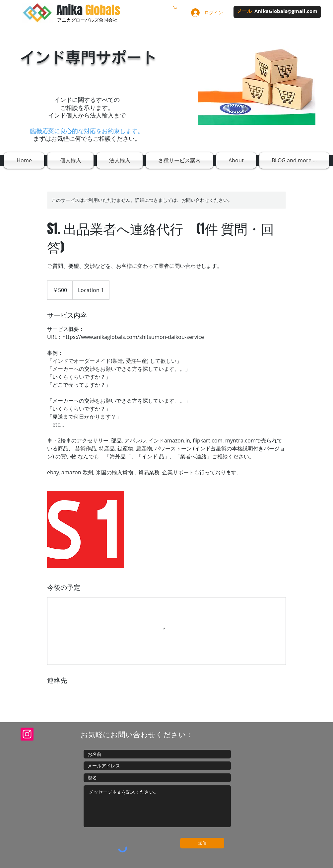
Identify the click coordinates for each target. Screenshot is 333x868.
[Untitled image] (86, 529)
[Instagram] (27, 734)
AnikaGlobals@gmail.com (286, 11)
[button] (175, 8)
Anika (88, 10)
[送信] (202, 843)
